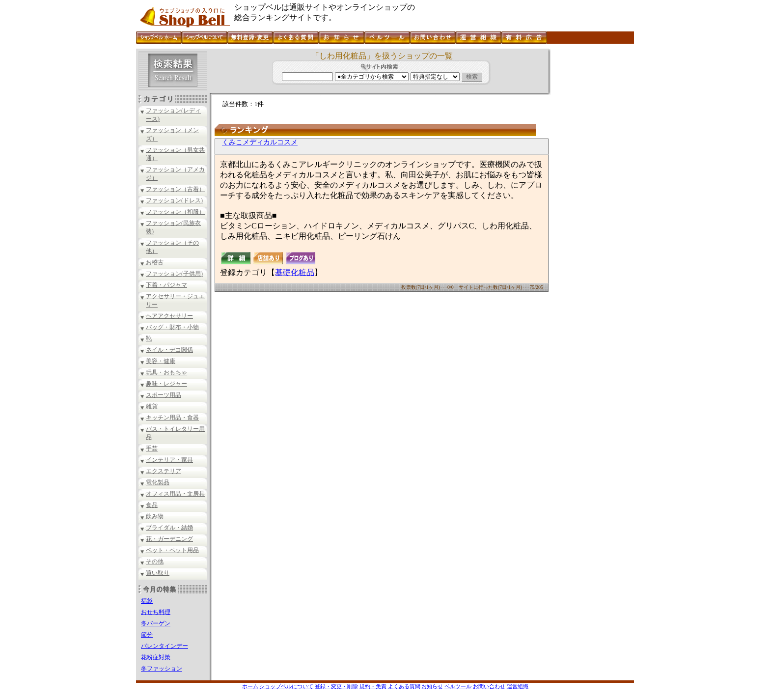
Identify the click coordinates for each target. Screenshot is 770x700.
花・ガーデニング (169, 539)
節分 (147, 635)
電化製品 (158, 482)
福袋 (147, 601)
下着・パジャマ (166, 285)
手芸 (152, 448)
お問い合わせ (489, 686)
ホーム (250, 686)
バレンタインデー (165, 646)
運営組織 (518, 686)
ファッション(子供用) (174, 274)
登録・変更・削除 (336, 686)
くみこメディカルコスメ (260, 142)
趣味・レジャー (166, 384)
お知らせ (432, 686)
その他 (155, 561)
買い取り (158, 573)
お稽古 (155, 262)
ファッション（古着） (175, 189)
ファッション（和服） (175, 212)
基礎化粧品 (295, 272)
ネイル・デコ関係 (169, 350)
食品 (152, 505)
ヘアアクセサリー (169, 316)
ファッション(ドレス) (174, 200)
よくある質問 (404, 686)
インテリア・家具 (169, 460)
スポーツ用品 (164, 395)
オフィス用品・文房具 (175, 494)
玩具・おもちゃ (166, 372)
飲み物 (155, 516)
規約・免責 (373, 686)
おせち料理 (156, 612)
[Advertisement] (591, 196)
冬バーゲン (156, 623)
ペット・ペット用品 (172, 550)
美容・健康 (161, 361)
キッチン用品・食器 (172, 418)
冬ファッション (162, 669)
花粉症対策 (156, 657)
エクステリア (164, 471)
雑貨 (152, 406)
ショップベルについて (286, 686)
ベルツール (458, 686)
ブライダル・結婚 (169, 528)
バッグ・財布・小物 (172, 327)
